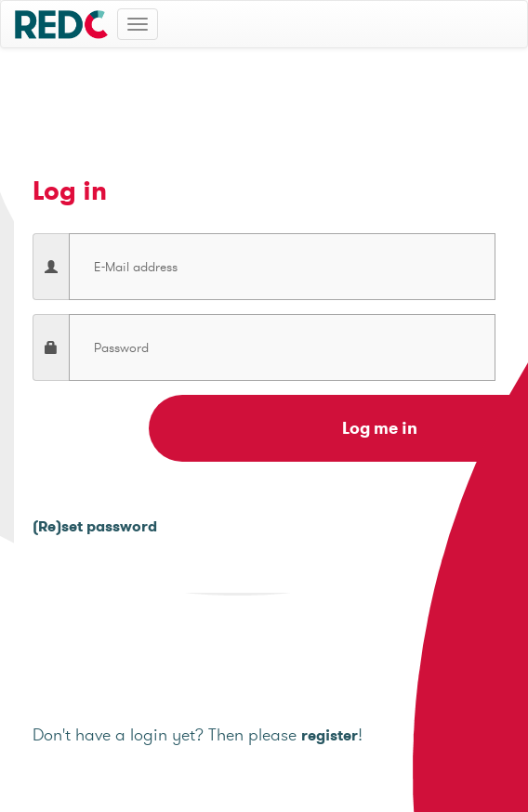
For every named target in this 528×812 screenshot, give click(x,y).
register (330, 735)
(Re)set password (95, 526)
